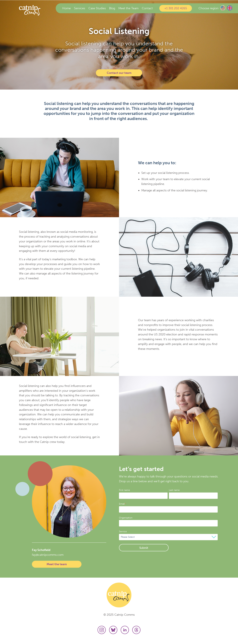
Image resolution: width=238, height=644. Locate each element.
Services (80, 8)
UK (230, 8)
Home (67, 8)
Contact (147, 8)
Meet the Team (128, 8)
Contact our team (119, 73)
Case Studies (97, 8)
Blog (112, 8)
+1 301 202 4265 (176, 8)
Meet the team (57, 564)
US (223, 8)
